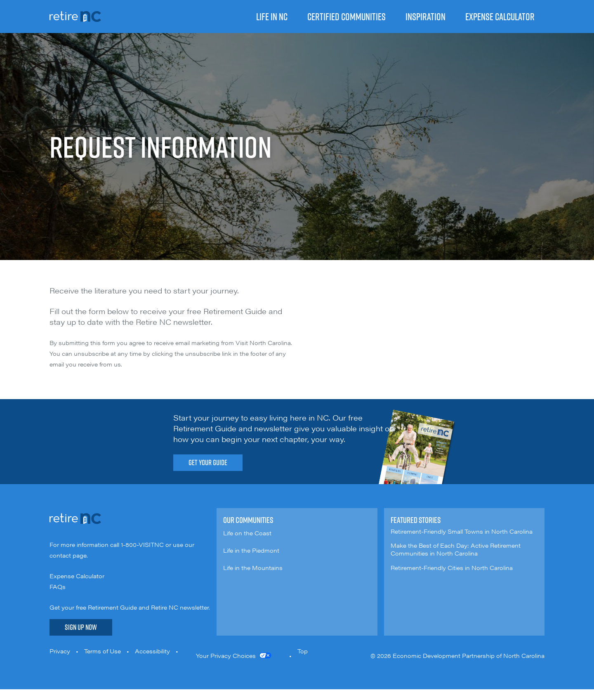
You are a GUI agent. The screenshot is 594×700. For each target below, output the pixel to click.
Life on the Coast (247, 533)
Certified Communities (346, 17)
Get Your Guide (208, 462)
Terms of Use (103, 651)
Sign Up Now (81, 627)
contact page (68, 555)
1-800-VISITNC (142, 544)
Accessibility (152, 651)
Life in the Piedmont (251, 550)
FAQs (58, 586)
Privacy (60, 651)
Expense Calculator (500, 17)
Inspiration (425, 17)
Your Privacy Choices (226, 655)
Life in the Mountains (253, 568)
